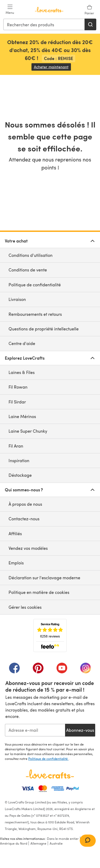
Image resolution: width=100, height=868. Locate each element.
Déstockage (20, 475)
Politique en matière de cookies (39, 592)
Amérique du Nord (14, 843)
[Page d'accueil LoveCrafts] (50, 774)
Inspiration (19, 460)
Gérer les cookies (25, 607)
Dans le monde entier (63, 839)
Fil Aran (16, 446)
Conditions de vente (28, 270)
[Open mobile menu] (10, 10)
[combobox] (44, 24)
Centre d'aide (22, 343)
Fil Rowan (18, 387)
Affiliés (15, 533)
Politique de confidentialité (35, 285)
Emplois (16, 563)
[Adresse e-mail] (35, 730)
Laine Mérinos (22, 416)
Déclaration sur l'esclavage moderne (44, 578)
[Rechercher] (90, 24)
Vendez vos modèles (28, 548)
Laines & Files (22, 372)
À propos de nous (25, 504)
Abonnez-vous (80, 730)
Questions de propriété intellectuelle (44, 329)
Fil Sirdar (17, 402)
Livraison (17, 299)
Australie (56, 843)
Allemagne (38, 843)
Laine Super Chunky (28, 431)
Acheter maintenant (52, 67)
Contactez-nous (24, 519)
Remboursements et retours (35, 314)
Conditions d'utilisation (31, 255)
